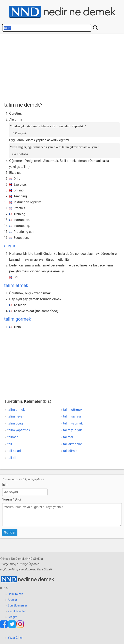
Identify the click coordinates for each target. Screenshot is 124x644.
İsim (5, 485)
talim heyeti (16, 416)
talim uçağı (16, 423)
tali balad (14, 451)
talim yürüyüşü (74, 430)
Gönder (10, 532)
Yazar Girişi (15, 638)
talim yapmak (73, 423)
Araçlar (13, 600)
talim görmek (18, 319)
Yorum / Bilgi (12, 499)
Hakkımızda (15, 594)
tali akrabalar (73, 444)
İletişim (13, 617)
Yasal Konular (17, 611)
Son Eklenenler (17, 606)
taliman (13, 437)
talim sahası (72, 416)
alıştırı (10, 246)
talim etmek (16, 285)
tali (10, 444)
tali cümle (70, 451)
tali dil (12, 458)
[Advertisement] (64, 67)
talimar (68, 437)
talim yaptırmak (19, 430)
